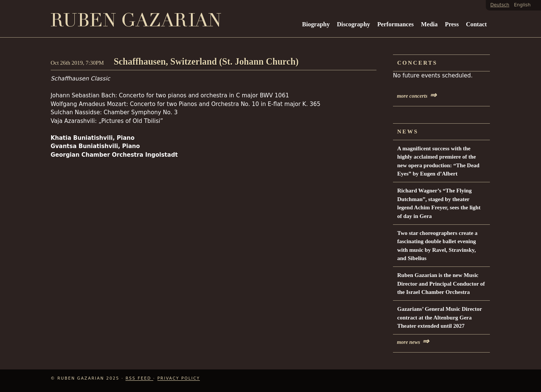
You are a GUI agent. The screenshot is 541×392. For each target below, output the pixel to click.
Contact (476, 24)
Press (452, 24)
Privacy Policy (179, 378)
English (522, 5)
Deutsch (500, 5)
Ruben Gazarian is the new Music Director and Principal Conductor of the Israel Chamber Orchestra (441, 284)
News (408, 132)
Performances (395, 24)
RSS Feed (139, 378)
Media (429, 24)
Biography (316, 24)
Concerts (417, 63)
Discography (354, 24)
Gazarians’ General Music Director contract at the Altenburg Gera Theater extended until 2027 (439, 317)
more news (413, 342)
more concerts (416, 96)
